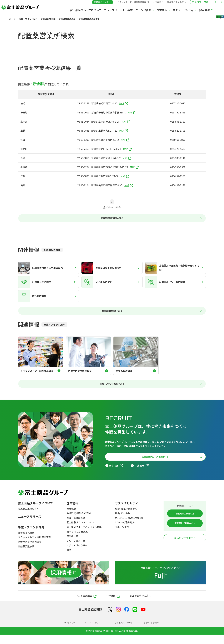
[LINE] (135, 619)
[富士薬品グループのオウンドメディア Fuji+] (161, 582)
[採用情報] (64, 582)
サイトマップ (65, 632)
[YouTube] (143, 619)
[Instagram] (118, 619)
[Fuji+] (210, 10)
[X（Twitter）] (110, 619)
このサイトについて (156, 632)
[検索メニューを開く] (213, 3)
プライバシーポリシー (91, 632)
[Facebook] (127, 619)
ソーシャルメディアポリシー (124, 632)
